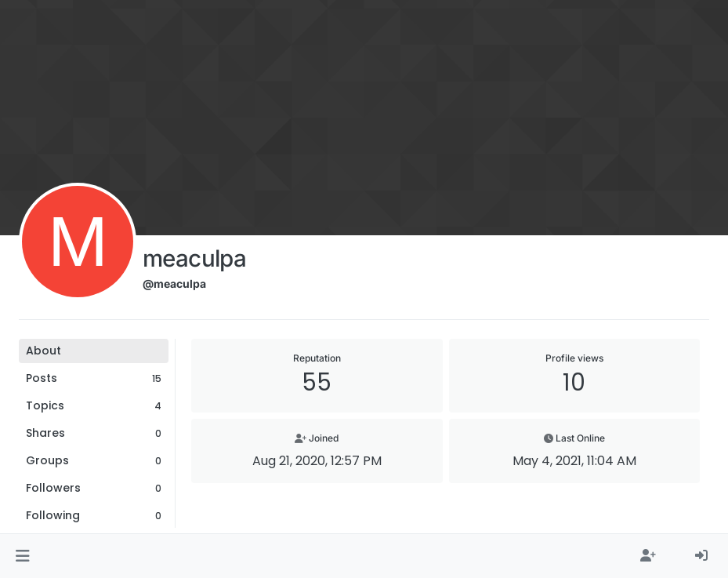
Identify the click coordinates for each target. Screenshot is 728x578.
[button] (22, 556)
